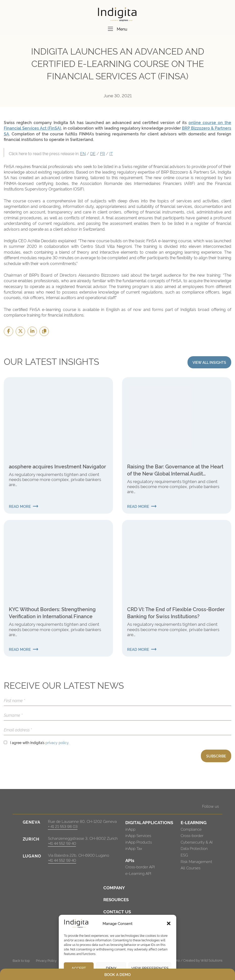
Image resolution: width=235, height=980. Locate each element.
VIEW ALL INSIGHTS (209, 362)
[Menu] (110, 29)
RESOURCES (116, 899)
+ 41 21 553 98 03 (63, 826)
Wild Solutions (211, 960)
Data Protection (194, 848)
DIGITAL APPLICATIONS (149, 822)
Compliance (191, 829)
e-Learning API (138, 873)
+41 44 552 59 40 (62, 843)
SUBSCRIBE (216, 756)
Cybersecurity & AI (197, 842)
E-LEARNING (194, 822)
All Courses (191, 868)
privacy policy (57, 742)
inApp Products (139, 842)
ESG (184, 855)
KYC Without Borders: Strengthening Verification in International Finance (52, 612)
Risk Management (196, 861)
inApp (130, 829)
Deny (111, 968)
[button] (169, 923)
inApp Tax (134, 848)
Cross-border (192, 835)
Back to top (21, 960)
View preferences (150, 968)
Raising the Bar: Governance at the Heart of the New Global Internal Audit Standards (175, 470)
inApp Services (138, 835)
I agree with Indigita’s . (40, 742)
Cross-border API (140, 867)
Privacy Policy (46, 960)
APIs (130, 860)
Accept (79, 968)
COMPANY (114, 887)
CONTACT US (117, 911)
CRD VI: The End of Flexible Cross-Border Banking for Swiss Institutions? (176, 612)
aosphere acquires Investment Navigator (57, 466)
